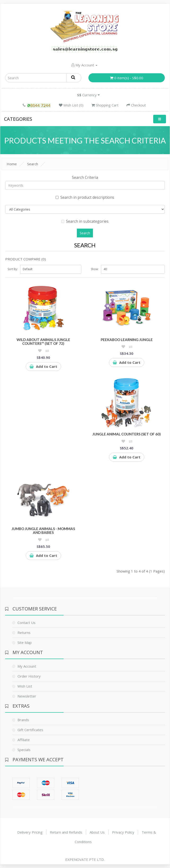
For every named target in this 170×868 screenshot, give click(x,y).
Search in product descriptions (85, 197)
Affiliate (24, 740)
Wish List (25, 686)
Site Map (25, 642)
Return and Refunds (66, 832)
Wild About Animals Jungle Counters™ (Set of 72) (43, 342)
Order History (29, 676)
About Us (97, 832)
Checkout (136, 105)
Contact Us (26, 623)
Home (12, 164)
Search (33, 164)
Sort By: (13, 269)
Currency (88, 95)
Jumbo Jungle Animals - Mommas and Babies (43, 531)
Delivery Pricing (30, 832)
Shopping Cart (105, 105)
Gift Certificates (30, 730)
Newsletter (27, 696)
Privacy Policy (123, 832)
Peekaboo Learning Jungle (127, 340)
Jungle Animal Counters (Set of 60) (127, 434)
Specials (24, 750)
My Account (84, 65)
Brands (23, 720)
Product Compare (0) (26, 259)
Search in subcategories (85, 221)
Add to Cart (43, 366)
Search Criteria (85, 177)
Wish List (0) (71, 105)
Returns (24, 633)
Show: (95, 269)
